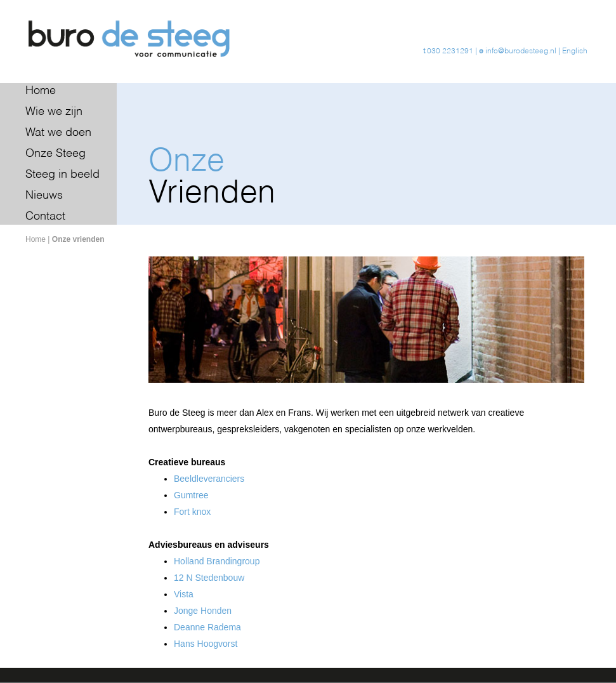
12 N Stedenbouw (209, 578)
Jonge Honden (203, 611)
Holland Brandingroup (217, 561)
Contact (45, 216)
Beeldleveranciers (209, 479)
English (575, 51)
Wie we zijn (54, 112)
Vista (184, 594)
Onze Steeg (56, 154)
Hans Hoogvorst (206, 644)
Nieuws (44, 196)
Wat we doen (58, 133)
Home (41, 91)
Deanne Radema (207, 627)
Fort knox (192, 512)
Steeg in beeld (62, 175)
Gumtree (191, 495)
